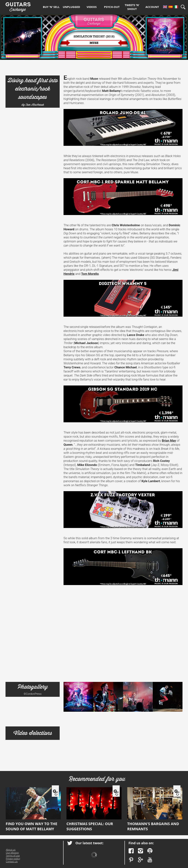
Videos (92, 7)
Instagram (141, 851)
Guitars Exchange (18, 6)
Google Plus (141, 860)
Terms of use (13, 855)
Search (184, 7)
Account (152, 7)
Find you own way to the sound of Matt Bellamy (33, 809)
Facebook (131, 851)
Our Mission (12, 853)
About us (11, 850)
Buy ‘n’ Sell (51, 7)
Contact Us (12, 861)
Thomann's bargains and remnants (155, 809)
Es (171, 7)
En (165, 7)
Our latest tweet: (90, 843)
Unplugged (71, 7)
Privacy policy (13, 858)
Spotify (150, 851)
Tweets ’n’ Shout (132, 7)
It (176, 7)
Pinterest (131, 860)
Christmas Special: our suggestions (94, 809)
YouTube (150, 860)
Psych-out (112, 7)
